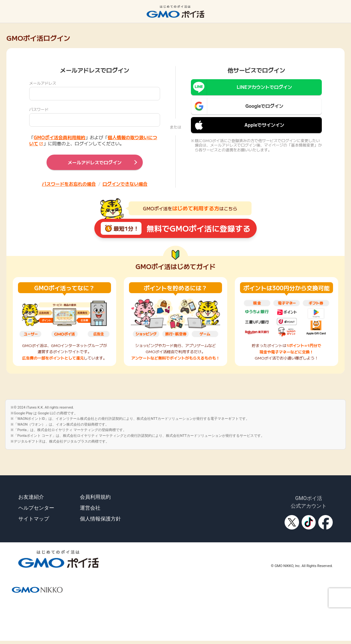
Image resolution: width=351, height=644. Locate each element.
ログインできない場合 (125, 184)
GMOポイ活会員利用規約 (60, 137)
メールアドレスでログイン (95, 162)
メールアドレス (43, 83)
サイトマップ (34, 519)
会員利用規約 (95, 497)
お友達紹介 (31, 497)
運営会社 (90, 508)
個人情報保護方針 (100, 519)
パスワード (39, 109)
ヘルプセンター (36, 508)
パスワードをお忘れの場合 (69, 184)
